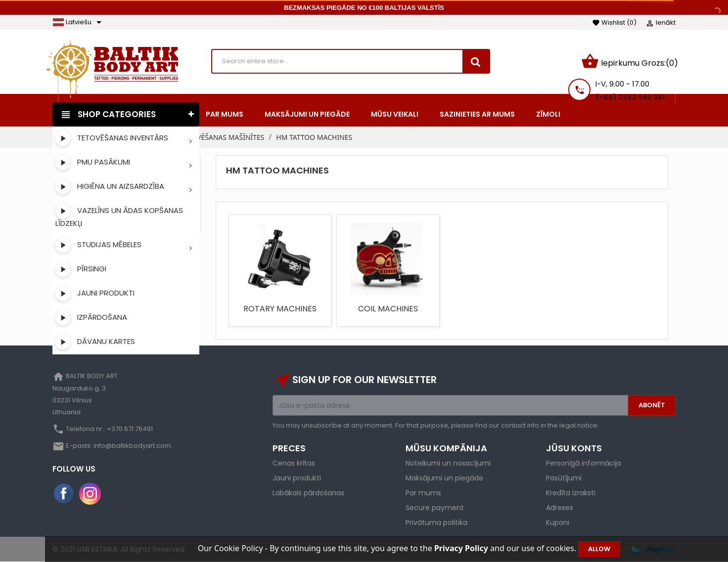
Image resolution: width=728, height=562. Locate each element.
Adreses (560, 508)
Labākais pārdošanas (308, 493)
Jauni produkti (297, 478)
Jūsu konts (574, 448)
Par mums (423, 493)
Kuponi (558, 522)
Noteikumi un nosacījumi (448, 463)
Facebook (64, 494)
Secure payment (435, 508)
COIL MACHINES (388, 309)
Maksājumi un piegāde (444, 478)
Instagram (90, 494)
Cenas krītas (294, 463)
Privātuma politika (436, 522)
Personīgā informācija (584, 463)
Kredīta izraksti (571, 493)
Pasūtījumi (564, 478)
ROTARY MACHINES (280, 309)
